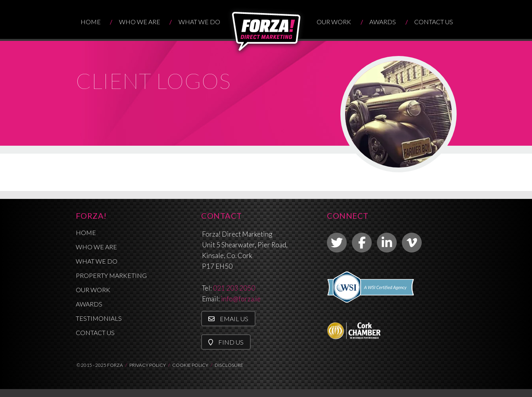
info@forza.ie (241, 299)
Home (91, 22)
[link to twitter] (337, 243)
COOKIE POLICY (190, 365)
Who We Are (140, 22)
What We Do (199, 22)
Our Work (334, 22)
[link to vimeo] (412, 243)
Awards (383, 22)
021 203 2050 (234, 288)
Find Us (226, 342)
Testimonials (99, 318)
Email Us (228, 319)
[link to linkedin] (387, 243)
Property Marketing (111, 275)
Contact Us (434, 22)
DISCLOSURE (229, 365)
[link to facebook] (362, 243)
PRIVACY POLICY (148, 365)
